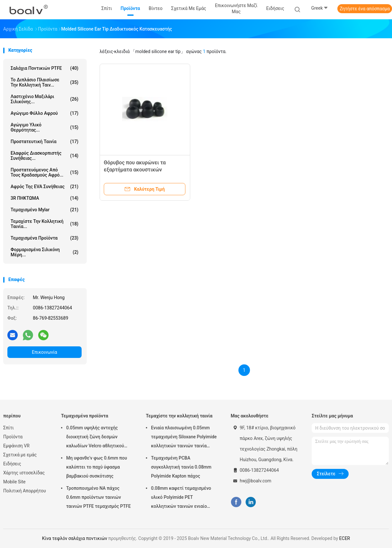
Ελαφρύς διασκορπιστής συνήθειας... (45, 156)
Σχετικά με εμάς (20, 455)
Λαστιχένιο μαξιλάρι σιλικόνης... (45, 99)
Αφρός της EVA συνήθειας (45, 187)
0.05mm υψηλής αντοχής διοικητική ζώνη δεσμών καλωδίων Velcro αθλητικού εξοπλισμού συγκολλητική (95, 438)
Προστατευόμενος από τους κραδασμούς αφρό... (45, 172)
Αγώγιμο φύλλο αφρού (45, 113)
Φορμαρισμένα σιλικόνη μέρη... (45, 252)
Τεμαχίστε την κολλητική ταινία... (45, 224)
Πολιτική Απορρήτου (25, 491)
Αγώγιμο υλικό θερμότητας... (45, 127)
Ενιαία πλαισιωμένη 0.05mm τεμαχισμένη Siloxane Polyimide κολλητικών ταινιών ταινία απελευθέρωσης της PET (184, 438)
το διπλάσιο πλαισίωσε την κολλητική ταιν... (45, 82)
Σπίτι (9, 428)
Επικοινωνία (44, 352)
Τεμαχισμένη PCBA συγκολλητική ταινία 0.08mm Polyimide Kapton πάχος (181, 467)
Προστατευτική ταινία (45, 142)
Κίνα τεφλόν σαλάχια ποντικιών (75, 538)
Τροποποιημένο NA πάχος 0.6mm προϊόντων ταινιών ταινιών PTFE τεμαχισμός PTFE (98, 497)
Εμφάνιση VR (16, 446)
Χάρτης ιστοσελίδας (24, 473)
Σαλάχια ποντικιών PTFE (45, 68)
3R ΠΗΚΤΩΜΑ (45, 198)
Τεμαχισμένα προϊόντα (45, 238)
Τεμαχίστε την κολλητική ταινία (179, 416)
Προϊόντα (13, 437)
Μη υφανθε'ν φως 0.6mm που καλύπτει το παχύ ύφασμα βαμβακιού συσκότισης (97, 467)
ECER (345, 538)
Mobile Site (14, 482)
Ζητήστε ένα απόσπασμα (365, 9)
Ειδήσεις (12, 464)
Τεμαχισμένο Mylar (45, 210)
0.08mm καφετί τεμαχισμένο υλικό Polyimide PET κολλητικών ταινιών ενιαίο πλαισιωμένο (181, 498)
